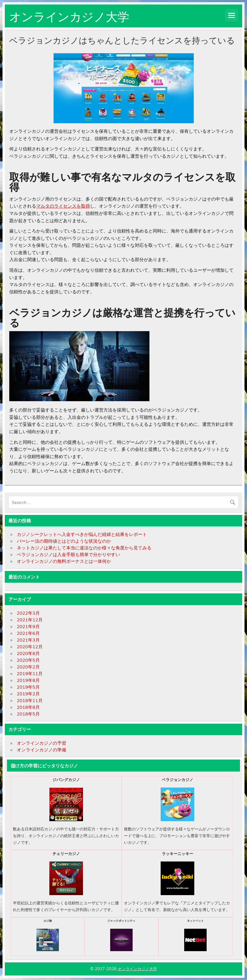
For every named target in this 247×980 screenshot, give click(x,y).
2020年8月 (28, 653)
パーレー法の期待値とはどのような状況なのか (64, 541)
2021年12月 (30, 620)
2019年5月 (28, 687)
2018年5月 (28, 714)
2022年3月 (28, 613)
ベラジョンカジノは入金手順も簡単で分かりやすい (68, 554)
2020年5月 (28, 660)
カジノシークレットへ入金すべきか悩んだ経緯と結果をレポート (82, 534)
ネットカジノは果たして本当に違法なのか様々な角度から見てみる (84, 548)
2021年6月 (28, 633)
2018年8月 (28, 707)
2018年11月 (30, 700)
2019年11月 (30, 674)
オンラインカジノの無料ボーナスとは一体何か (64, 561)
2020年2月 (28, 667)
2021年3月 (28, 640)
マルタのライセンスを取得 (63, 206)
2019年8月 (28, 680)
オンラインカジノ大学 (69, 16)
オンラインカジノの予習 (41, 743)
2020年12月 (30, 647)
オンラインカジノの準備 (41, 750)
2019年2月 (28, 694)
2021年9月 (28, 626)
